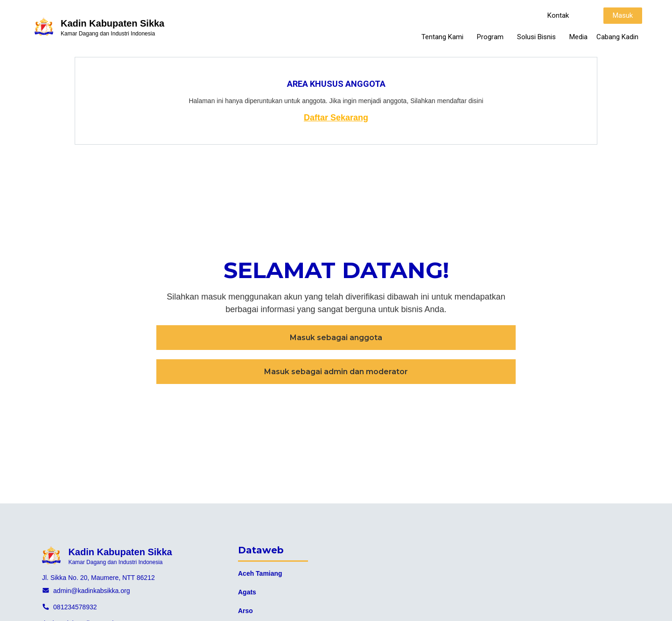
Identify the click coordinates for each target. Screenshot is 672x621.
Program (493, 37)
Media (578, 37)
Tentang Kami (445, 37)
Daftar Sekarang (336, 118)
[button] (558, 16)
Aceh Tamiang (260, 573)
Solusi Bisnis (539, 37)
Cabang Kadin (617, 37)
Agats (247, 592)
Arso (245, 611)
